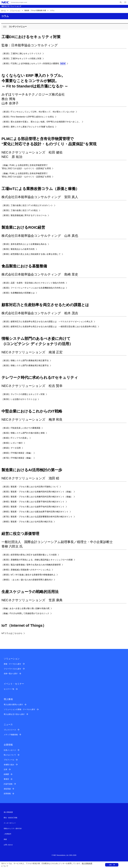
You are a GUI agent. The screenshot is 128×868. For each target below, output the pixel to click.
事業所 (6, 779)
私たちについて (10, 755)
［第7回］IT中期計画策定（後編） (17, 458)
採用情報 (7, 794)
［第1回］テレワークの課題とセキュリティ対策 (23, 394)
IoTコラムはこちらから (12, 633)
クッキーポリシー (10, 823)
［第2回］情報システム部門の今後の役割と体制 (23, 433)
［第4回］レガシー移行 (12, 443)
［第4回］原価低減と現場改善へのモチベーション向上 (26, 570)
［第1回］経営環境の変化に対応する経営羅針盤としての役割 (29, 555)
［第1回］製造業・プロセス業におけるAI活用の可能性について (30, 487)
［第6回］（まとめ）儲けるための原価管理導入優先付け (27, 580)
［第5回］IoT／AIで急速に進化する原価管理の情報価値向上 (28, 575)
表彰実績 (7, 789)
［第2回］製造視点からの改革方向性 (18, 249)
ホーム (3, 10)
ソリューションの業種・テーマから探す (19, 709)
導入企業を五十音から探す (14, 714)
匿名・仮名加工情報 (10, 818)
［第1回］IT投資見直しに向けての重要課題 (21, 428)
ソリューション (15, 10)
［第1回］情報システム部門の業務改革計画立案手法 (25, 361)
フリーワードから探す (12, 669)
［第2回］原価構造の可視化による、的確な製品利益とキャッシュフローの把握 (37, 560)
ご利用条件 (7, 834)
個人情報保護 (87, 863)
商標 (5, 839)
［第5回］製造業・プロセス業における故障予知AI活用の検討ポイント (33, 507)
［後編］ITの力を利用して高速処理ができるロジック (25, 613)
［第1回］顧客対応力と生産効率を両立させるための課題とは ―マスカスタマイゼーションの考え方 (47, 322)
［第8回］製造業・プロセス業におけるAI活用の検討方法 (27, 522)
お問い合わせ (8, 845)
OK (110, 865)
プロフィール (9, 760)
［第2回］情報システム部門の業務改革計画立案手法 (25, 365)
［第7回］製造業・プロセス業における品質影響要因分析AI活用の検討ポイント (37, 517)
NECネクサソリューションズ (11, 6)
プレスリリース (10, 730)
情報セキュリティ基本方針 (13, 829)
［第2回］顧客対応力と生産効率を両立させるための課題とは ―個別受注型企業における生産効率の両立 (49, 327)
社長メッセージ (10, 750)
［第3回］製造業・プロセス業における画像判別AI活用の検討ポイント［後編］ (37, 497)
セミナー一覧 (9, 689)
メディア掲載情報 (11, 735)
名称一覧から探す (11, 674)
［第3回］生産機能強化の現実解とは (18, 293)
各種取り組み (9, 765)
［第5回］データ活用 (11, 448)
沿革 (5, 769)
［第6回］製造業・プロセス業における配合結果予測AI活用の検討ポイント (35, 512)
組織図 (6, 774)
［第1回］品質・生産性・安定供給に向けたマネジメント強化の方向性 (33, 283)
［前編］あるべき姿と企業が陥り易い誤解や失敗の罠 (25, 608)
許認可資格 (8, 784)
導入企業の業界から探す (13, 705)
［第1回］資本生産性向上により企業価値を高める (24, 244)
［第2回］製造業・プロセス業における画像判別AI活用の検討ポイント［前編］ (37, 492)
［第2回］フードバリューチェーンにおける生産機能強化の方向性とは (33, 288)
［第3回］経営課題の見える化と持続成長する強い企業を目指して (31, 254)
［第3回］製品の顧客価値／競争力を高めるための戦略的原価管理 (31, 565)
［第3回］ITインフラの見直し (15, 438)
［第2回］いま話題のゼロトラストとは (19, 399)
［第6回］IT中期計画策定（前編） (17, 453)
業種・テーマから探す (12, 664)
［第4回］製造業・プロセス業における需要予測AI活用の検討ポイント (33, 502)
